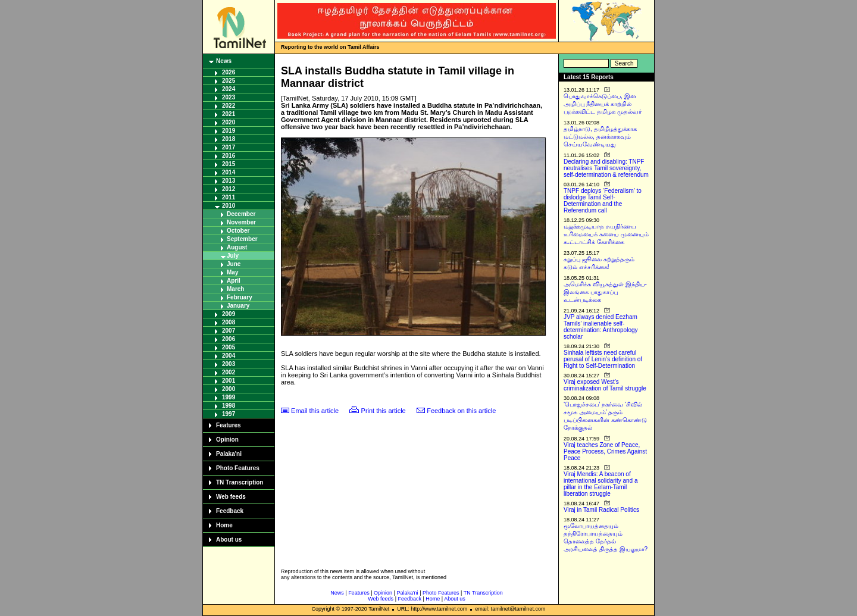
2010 (229, 206)
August (237, 247)
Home (224, 525)
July (233, 256)
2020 (229, 122)
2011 (229, 197)
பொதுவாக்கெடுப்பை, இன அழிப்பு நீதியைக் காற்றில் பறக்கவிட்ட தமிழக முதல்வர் (603, 104)
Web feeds (231, 497)
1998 (229, 406)
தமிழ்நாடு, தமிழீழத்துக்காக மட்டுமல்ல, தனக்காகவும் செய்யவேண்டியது (600, 137)
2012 (229, 189)
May (232, 272)
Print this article (384, 411)
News (224, 61)
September (242, 239)
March (235, 289)
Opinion (227, 440)
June (234, 264)
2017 (229, 147)
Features (229, 425)
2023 (229, 97)
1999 (229, 397)
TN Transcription (240, 482)
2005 (229, 347)
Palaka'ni (229, 454)
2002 (229, 372)
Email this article (315, 411)
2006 (229, 339)
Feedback (230, 511)
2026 (229, 72)
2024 (229, 89)
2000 (229, 389)
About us (229, 540)
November (241, 222)
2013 (229, 181)
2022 (229, 106)
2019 (229, 131)
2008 (229, 322)
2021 (229, 114)
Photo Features (238, 468)
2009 (229, 314)
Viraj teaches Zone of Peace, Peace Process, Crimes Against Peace (605, 451)
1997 (229, 414)
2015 (229, 164)
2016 (229, 156)
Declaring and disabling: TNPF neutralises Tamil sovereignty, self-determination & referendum (606, 168)
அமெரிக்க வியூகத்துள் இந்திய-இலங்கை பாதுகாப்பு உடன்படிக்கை (605, 292)
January (238, 306)
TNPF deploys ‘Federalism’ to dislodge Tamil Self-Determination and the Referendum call (603, 201)
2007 (229, 331)
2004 (229, 356)
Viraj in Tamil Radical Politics (601, 510)
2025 (229, 81)
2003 (229, 364)
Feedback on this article (461, 411)
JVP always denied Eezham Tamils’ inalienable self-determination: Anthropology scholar (601, 327)
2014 (229, 172)
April (234, 281)
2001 (229, 381)
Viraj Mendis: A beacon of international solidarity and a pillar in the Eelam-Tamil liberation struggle (601, 484)
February (240, 297)
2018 (229, 139)
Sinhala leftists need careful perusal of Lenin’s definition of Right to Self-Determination (603, 359)
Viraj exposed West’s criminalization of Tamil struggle (605, 385)
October (238, 231)
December (241, 214)
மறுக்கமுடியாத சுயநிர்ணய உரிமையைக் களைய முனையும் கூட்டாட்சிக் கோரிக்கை (606, 234)
